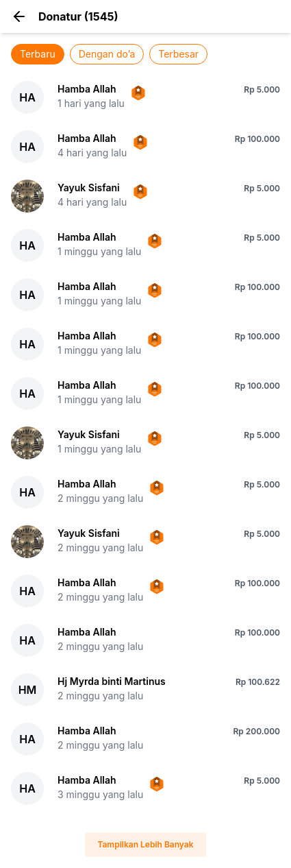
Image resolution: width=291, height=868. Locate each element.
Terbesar (178, 54)
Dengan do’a (107, 54)
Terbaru (38, 54)
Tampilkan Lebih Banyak (145, 844)
